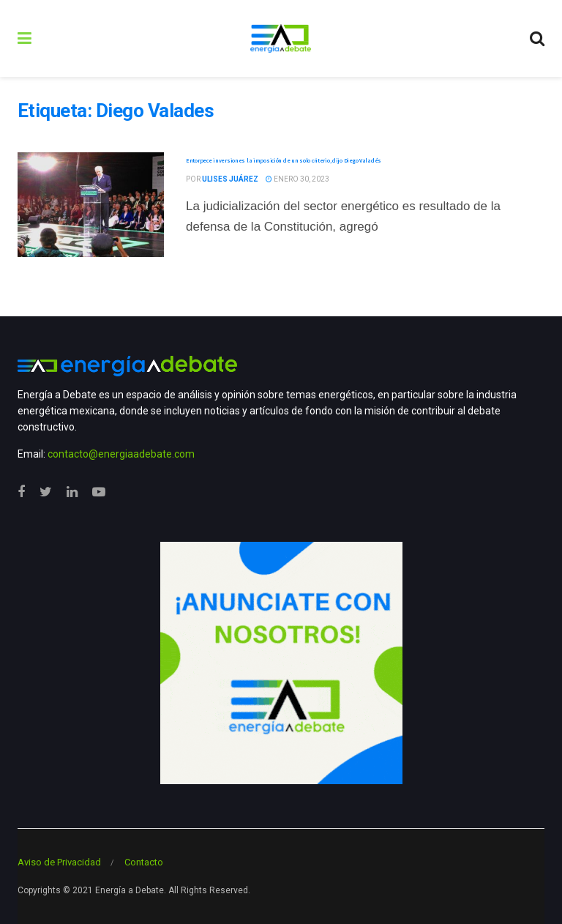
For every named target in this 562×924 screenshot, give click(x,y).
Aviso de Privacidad (59, 862)
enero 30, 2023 (297, 179)
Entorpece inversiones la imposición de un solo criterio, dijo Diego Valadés (284, 160)
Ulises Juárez (230, 179)
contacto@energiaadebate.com (121, 454)
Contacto (144, 862)
